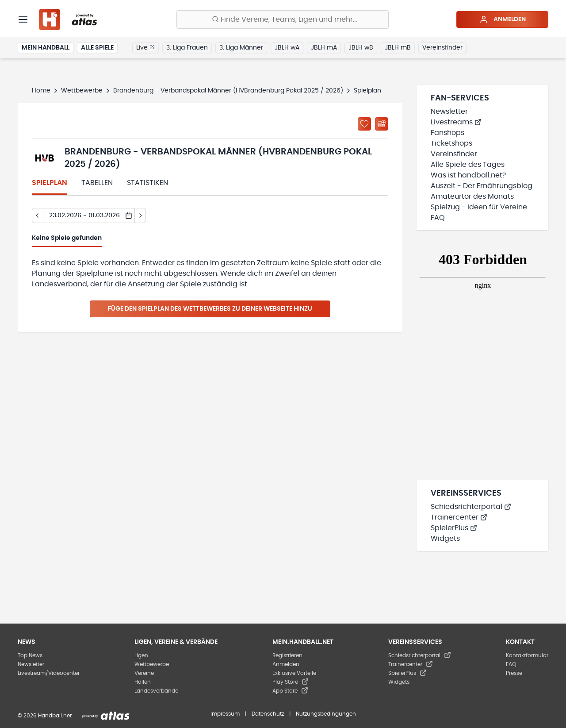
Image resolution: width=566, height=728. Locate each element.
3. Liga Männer (241, 48)
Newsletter (449, 112)
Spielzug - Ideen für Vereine (479, 207)
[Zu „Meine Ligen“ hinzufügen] (364, 124)
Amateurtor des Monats (472, 196)
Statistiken (147, 183)
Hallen (143, 682)
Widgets (445, 539)
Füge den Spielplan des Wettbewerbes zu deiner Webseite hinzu (210, 309)
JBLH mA (324, 48)
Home (41, 91)
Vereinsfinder (442, 48)
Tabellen (97, 183)
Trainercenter (459, 517)
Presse (514, 673)
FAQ (438, 218)
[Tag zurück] (37, 216)
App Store (290, 691)
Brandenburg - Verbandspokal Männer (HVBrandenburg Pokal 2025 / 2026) (228, 91)
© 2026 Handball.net (45, 716)
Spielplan (50, 183)
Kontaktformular (527, 655)
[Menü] (23, 19)
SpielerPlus (454, 528)
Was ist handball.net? (468, 175)
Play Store (291, 682)
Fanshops (447, 133)
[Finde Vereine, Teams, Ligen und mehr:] (283, 19)
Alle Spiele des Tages (468, 165)
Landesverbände (156, 691)
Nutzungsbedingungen (326, 714)
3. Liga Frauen (187, 48)
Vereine (144, 673)
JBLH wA (287, 48)
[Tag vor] (140, 216)
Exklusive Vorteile (294, 673)
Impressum (225, 714)
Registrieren (287, 655)
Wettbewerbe (82, 91)
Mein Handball (46, 48)
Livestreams (456, 122)
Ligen (141, 655)
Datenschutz (268, 714)
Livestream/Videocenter (49, 673)
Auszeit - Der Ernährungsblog (482, 186)
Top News (30, 655)
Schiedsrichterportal (471, 507)
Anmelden (503, 19)
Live (145, 47)
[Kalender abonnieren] (382, 124)
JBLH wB (361, 48)
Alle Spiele (97, 48)
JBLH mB (398, 48)
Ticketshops (451, 143)
